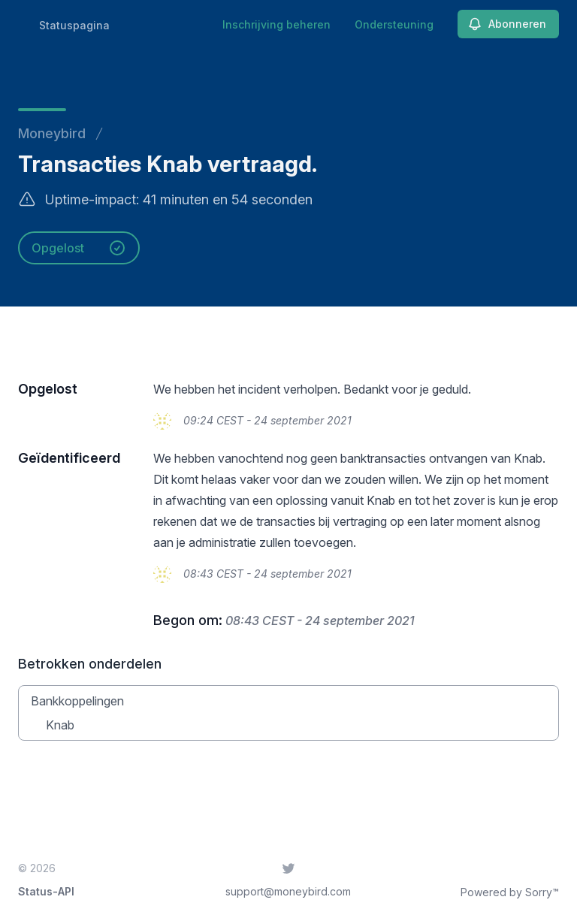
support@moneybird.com (288, 891)
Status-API (46, 891)
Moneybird (52, 133)
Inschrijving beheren (276, 24)
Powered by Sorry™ (510, 892)
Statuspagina (74, 25)
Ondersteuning (394, 24)
